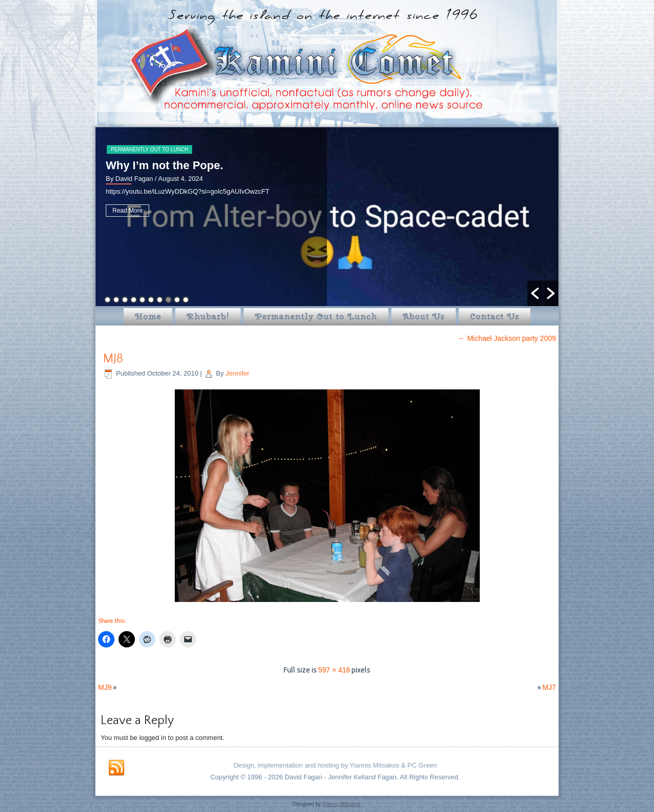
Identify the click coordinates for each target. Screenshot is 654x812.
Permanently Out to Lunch (149, 149)
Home (148, 317)
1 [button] (108, 300)
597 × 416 (334, 670)
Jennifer (238, 373)
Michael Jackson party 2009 (507, 338)
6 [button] (151, 300)
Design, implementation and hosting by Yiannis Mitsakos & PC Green (335, 765)
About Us (424, 317)
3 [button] (125, 300)
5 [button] (142, 300)
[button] (535, 293)
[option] (327, 217)
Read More (127, 211)
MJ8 (113, 359)
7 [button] (160, 300)
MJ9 (105, 687)
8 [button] (168, 300)
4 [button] (134, 300)
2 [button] (116, 300)
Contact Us (495, 317)
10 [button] (186, 300)
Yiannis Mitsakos (341, 804)
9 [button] (177, 300)
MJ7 (549, 687)
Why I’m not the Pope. (165, 165)
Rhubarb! (208, 317)
